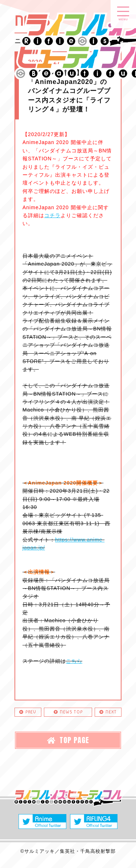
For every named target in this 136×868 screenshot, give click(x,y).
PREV (28, 712)
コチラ (52, 215)
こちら (74, 661)
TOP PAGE (68, 740)
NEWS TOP (68, 712)
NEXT (108, 712)
